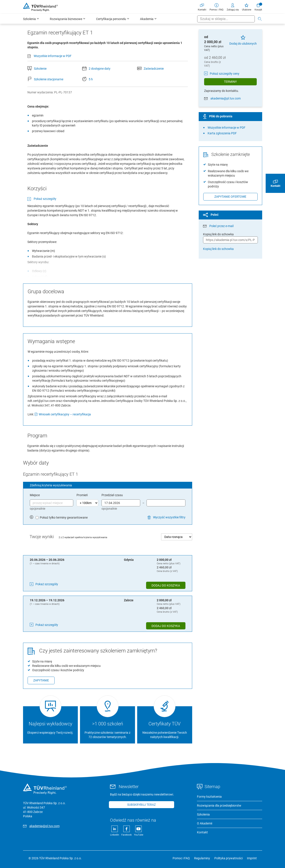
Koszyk (258, 7)
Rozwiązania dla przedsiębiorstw (219, 806)
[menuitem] (31, 19)
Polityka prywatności (228, 858)
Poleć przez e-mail (221, 226)
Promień (82, 495)
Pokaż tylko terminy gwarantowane (64, 517)
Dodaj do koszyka (166, 585)
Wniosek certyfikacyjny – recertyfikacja (65, 414)
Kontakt (202, 7)
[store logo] (40, 7)
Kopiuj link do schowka (218, 249)
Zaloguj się (233, 7)
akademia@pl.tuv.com (226, 98)
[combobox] (226, 19)
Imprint (252, 858)
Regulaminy (202, 858)
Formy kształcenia (209, 797)
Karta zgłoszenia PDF (222, 133)
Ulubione (247, 7)
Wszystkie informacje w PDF (53, 56)
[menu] (110, 19)
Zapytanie (41, 680)
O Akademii (205, 823)
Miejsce (35, 495)
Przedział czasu (112, 495)
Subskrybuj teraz (141, 805)
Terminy (230, 82)
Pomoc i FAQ (217, 7)
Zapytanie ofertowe (230, 197)
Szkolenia (203, 814)
